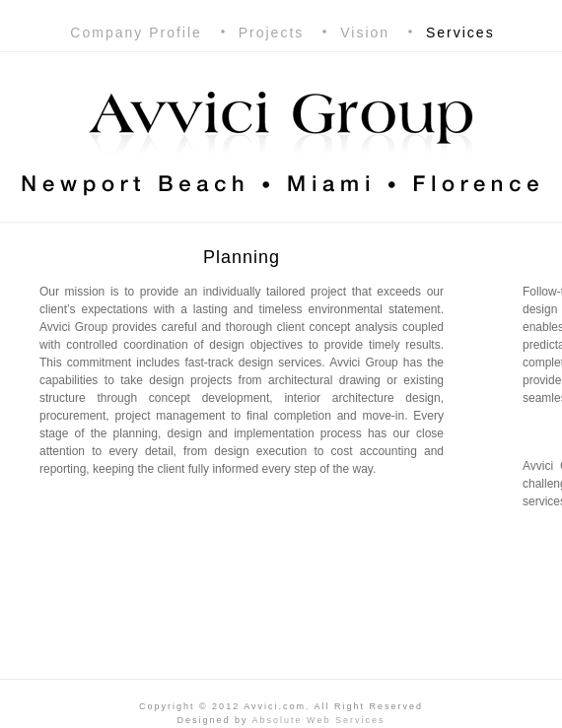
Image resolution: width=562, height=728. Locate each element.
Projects (272, 33)
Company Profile (136, 33)
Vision (365, 33)
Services (460, 33)
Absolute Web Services (319, 720)
